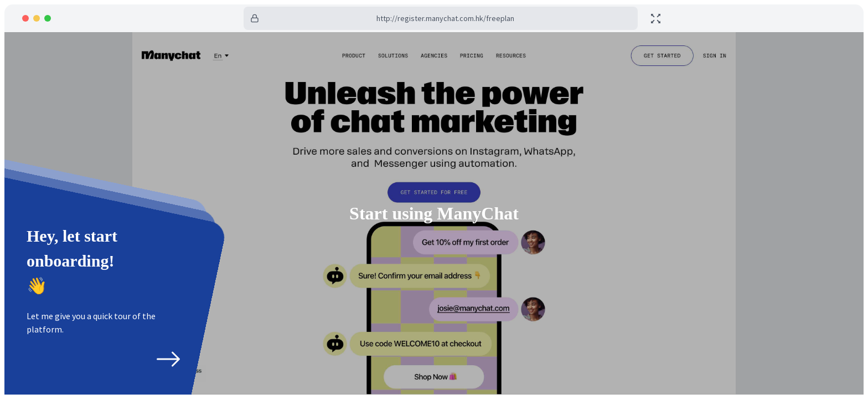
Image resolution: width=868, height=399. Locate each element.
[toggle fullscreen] (656, 19)
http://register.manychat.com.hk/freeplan (445, 18)
